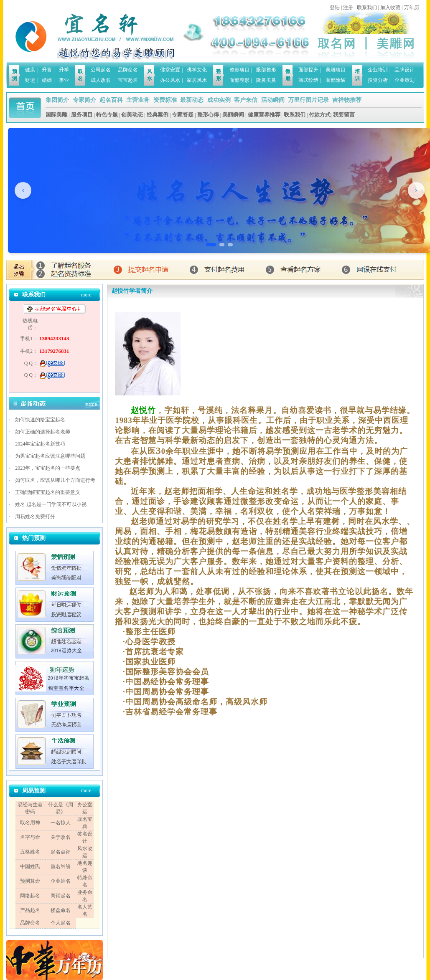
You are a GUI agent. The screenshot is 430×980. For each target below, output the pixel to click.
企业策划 (405, 80)
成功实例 (219, 100)
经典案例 (158, 115)
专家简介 (84, 100)
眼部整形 (266, 70)
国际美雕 (56, 115)
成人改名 (101, 80)
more (86, 295)
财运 (30, 80)
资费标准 (165, 100)
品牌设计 (405, 70)
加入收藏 (390, 8)
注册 (348, 8)
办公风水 (170, 80)
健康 (30, 70)
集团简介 (57, 100)
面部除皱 (336, 80)
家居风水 (197, 80)
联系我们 (367, 8)
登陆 (335, 8)
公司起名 (101, 70)
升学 (64, 70)
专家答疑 (183, 115)
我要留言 (344, 115)
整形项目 (239, 70)
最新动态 (192, 100)
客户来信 (246, 100)
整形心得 (208, 115)
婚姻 (47, 80)
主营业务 (138, 100)
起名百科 (111, 100)
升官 (47, 70)
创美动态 (132, 115)
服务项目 (82, 115)
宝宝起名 (128, 80)
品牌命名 (128, 70)
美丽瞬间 (233, 115)
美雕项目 (336, 70)
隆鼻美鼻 (266, 80)
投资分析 (378, 80)
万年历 (412, 8)
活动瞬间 (273, 100)
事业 (64, 80)
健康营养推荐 (264, 115)
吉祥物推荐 (347, 100)
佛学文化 (197, 70)
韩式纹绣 (308, 80)
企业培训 (378, 70)
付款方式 (320, 115)
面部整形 (239, 80)
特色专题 (107, 115)
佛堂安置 (170, 70)
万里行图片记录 (308, 100)
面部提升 (308, 70)
